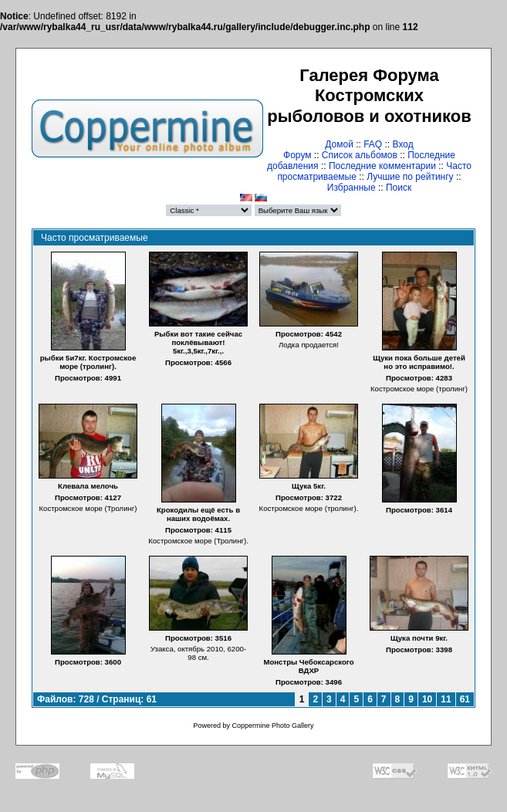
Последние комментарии (382, 166)
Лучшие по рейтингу (410, 177)
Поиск (399, 188)
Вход (403, 144)
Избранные (352, 188)
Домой (339, 144)
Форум (297, 155)
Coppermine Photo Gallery (272, 726)
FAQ (373, 144)
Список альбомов (360, 155)
